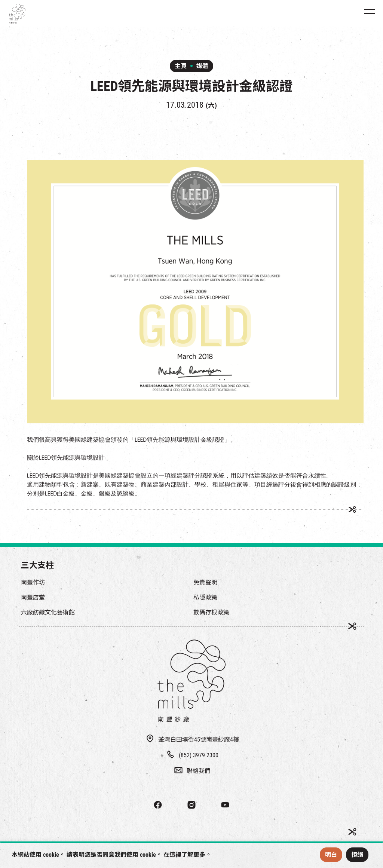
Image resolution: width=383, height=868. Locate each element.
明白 (331, 855)
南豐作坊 (33, 582)
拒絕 (357, 855)
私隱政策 (205, 597)
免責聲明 (205, 582)
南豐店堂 (33, 597)
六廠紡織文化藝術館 (48, 612)
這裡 (175, 855)
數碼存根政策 (211, 612)
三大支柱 (37, 565)
